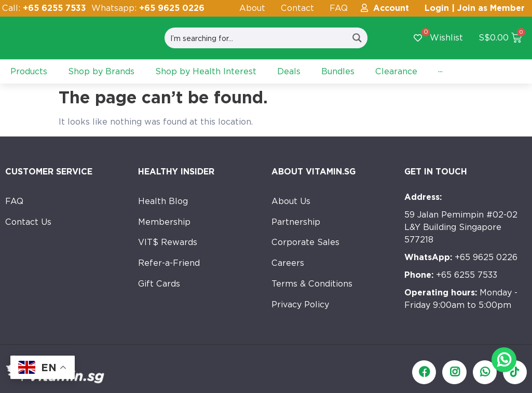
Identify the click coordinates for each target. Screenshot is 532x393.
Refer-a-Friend (169, 263)
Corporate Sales (305, 243)
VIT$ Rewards (168, 243)
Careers (288, 263)
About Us (291, 201)
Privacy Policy (300, 305)
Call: (44, 8)
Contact (297, 8)
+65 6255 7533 (451, 275)
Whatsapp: (148, 8)
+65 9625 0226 (461, 257)
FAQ (339, 8)
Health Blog (163, 201)
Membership (164, 222)
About (252, 8)
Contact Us (28, 222)
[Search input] (256, 38)
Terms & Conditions (312, 284)
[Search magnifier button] (357, 38)
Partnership (296, 222)
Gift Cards (159, 284)
